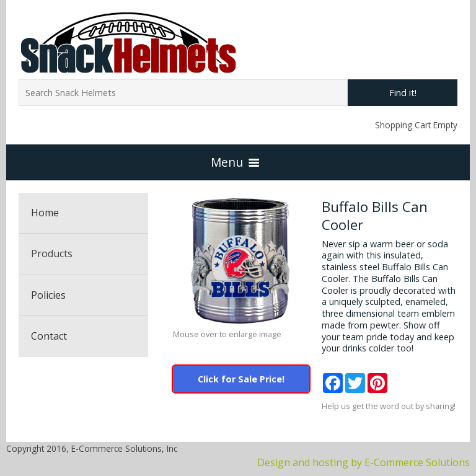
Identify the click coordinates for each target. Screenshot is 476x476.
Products (52, 253)
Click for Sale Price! (241, 379)
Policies (48, 295)
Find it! (403, 93)
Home (45, 213)
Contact (49, 336)
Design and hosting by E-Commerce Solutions (364, 462)
